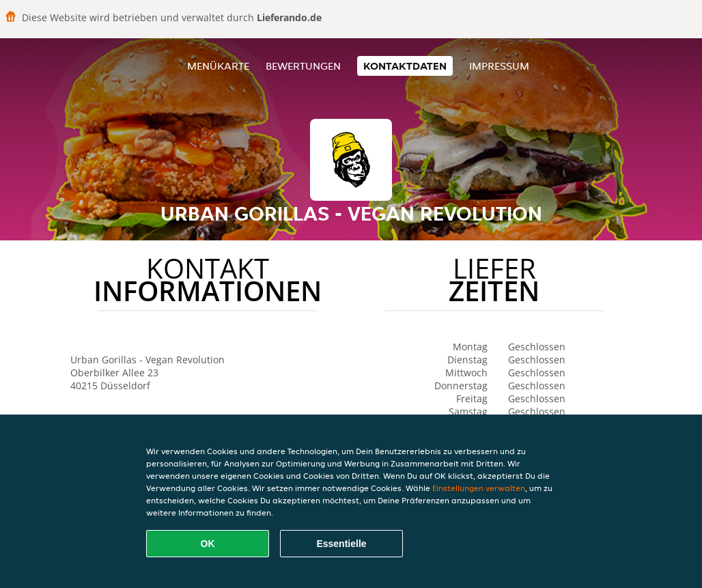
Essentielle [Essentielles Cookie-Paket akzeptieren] (341, 544)
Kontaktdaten (405, 66)
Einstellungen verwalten (479, 488)
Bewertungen (303, 66)
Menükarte (218, 66)
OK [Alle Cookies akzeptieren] (208, 544)
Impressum (499, 66)
